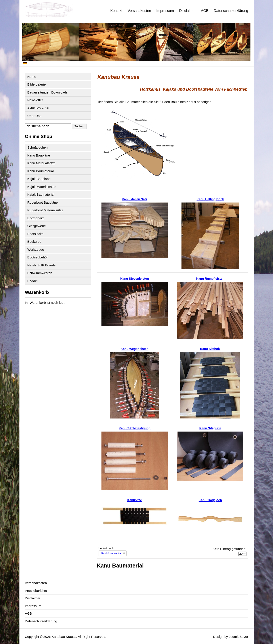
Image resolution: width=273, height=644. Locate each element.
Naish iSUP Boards (42, 265)
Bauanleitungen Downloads (48, 92)
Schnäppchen (38, 147)
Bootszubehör (38, 257)
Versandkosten (139, 11)
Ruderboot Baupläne (43, 202)
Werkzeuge (36, 249)
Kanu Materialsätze (42, 163)
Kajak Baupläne (39, 179)
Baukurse (34, 242)
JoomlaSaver (239, 637)
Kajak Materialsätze (42, 187)
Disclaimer (187, 11)
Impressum (165, 11)
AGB (205, 11)
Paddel (33, 281)
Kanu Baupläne (39, 155)
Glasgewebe (37, 226)
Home (32, 77)
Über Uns (34, 116)
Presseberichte (36, 591)
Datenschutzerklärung (231, 11)
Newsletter (35, 100)
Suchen (79, 126)
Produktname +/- (111, 553)
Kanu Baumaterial (41, 171)
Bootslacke (35, 234)
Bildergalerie (37, 84)
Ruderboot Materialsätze (45, 210)
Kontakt (116, 11)
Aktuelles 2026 (38, 108)
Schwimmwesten (40, 273)
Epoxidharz (36, 218)
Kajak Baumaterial (41, 194)
